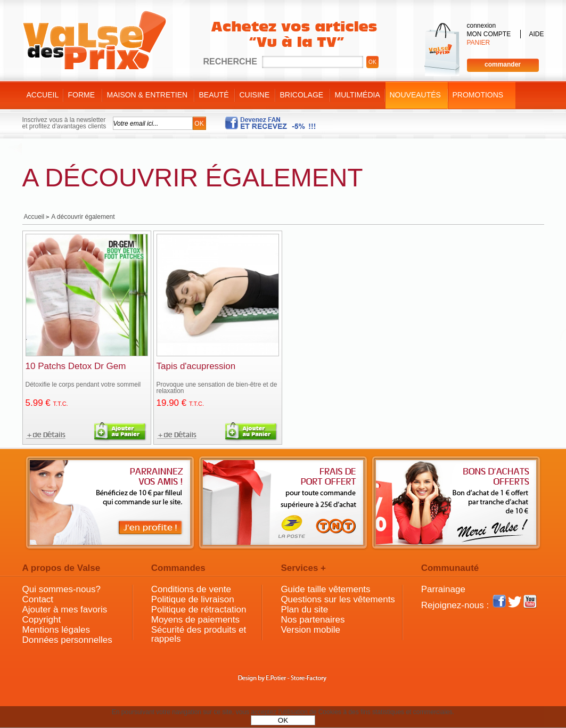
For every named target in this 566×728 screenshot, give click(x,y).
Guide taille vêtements (325, 589)
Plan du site (304, 610)
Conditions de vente (191, 589)
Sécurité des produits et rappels (199, 634)
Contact (38, 599)
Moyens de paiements (195, 620)
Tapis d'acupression (196, 366)
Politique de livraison (193, 599)
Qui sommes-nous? (61, 589)
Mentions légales (56, 630)
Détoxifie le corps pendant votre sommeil (83, 385)
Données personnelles (67, 640)
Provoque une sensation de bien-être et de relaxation (217, 388)
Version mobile (310, 630)
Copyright (42, 620)
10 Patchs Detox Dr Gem (76, 366)
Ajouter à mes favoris (65, 610)
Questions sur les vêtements (338, 599)
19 (181, 403)
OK (283, 720)
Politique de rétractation (199, 610)
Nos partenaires (313, 620)
